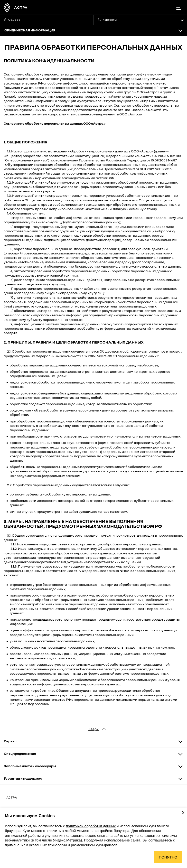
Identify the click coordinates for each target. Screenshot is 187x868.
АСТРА (21, 7)
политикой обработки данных (91, 826)
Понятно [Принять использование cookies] (168, 857)
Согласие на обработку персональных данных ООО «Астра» (55, 123)
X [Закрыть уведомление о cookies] (183, 813)
